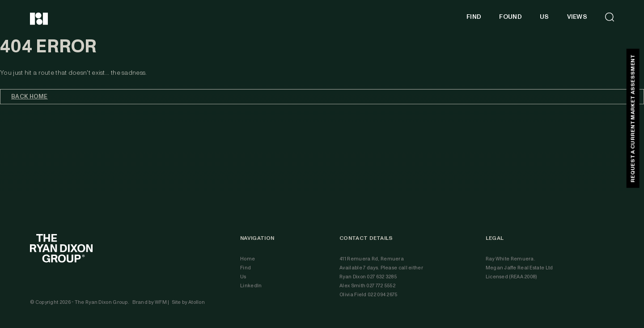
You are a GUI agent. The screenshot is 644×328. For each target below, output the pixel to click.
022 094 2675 (383, 295)
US (544, 17)
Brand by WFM (150, 302)
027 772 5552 (381, 286)
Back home (30, 97)
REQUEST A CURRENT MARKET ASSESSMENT (633, 118)
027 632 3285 (382, 277)
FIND (474, 17)
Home (248, 259)
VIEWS (577, 17)
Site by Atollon (189, 302)
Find (246, 268)
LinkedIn (251, 286)
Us (243, 277)
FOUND (511, 17)
